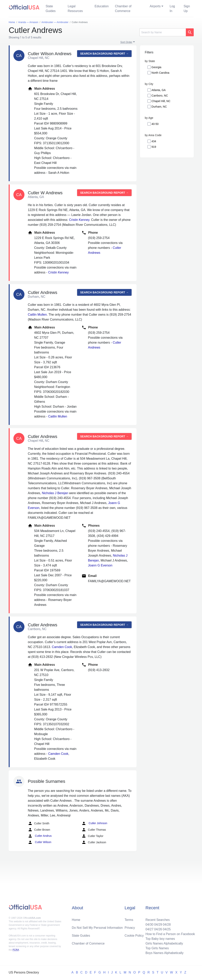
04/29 (158, 925)
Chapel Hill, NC (161, 101)
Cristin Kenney (79, 220)
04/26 (158, 929)
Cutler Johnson (94, 823)
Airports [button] (155, 6)
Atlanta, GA (159, 90)
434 (154, 141)
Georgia (156, 67)
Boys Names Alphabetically (164, 953)
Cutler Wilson (40, 842)
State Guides (51, 9)
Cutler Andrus (40, 836)
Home (76, 920)
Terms (129, 920)
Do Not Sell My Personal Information (97, 928)
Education (101, 6)
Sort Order (126, 42)
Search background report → (104, 54)
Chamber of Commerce (123, 9)
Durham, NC (159, 107)
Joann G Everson (100, 565)
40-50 (155, 124)
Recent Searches (158, 920)
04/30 (149, 925)
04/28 (167, 925)
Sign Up (187, 9)
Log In (172, 9)
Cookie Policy (134, 936)
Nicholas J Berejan (55, 493)
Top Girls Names (157, 948)
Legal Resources (75, 9)
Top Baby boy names (160, 939)
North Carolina (160, 73)
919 (154, 147)
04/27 (149, 929)
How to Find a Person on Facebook (170, 934)
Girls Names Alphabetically (164, 943)
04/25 (167, 929)
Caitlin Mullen (37, 315)
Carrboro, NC (160, 96)
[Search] (163, 32)
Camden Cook (62, 647)
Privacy (130, 928)
